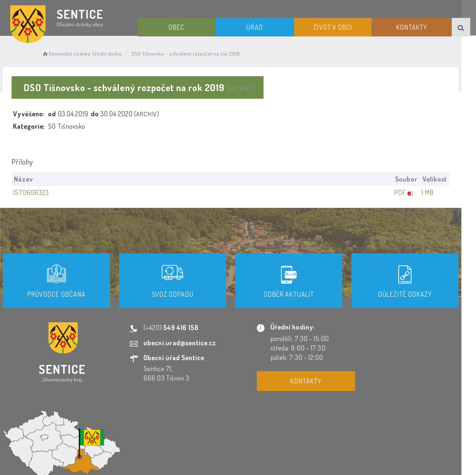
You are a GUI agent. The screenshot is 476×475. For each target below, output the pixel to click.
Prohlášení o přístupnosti (172, 420)
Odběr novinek (239, 420)
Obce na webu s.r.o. (322, 449)
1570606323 (39, 192)
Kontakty (413, 27)
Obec (181, 27)
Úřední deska (115, 53)
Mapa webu (287, 420)
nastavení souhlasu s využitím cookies (362, 460)
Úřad (257, 27)
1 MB (435, 192)
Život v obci (335, 27)
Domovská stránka (74, 53)
